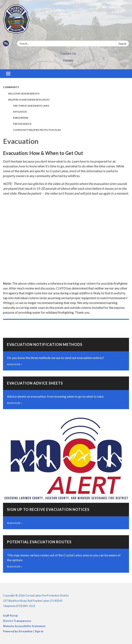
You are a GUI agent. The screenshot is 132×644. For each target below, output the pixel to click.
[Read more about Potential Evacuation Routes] (66, 554)
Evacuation (21, 118)
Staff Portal (10, 616)
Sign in (39, 631)
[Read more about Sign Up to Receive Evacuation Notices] (66, 472)
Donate (68, 60)
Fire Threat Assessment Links (31, 106)
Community (11, 87)
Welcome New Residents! (24, 94)
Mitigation (20, 112)
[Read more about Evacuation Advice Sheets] (66, 393)
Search (122, 44)
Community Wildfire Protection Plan (37, 130)
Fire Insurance (22, 124)
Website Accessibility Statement (24, 626)
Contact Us (68, 53)
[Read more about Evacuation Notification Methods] (66, 354)
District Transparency (17, 621)
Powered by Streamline (18, 631)
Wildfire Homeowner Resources (29, 100)
